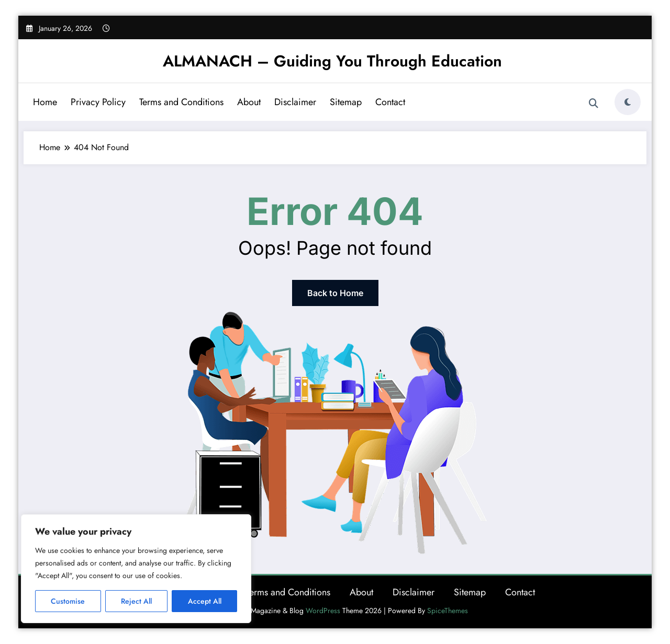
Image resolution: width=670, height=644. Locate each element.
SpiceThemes (448, 611)
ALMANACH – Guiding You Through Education (332, 61)
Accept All (205, 601)
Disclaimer (295, 102)
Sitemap (346, 102)
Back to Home (335, 293)
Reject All (136, 601)
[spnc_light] (628, 102)
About (249, 102)
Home (45, 102)
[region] (136, 569)
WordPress (323, 611)
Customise (68, 601)
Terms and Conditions (181, 102)
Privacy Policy (98, 102)
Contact (390, 102)
